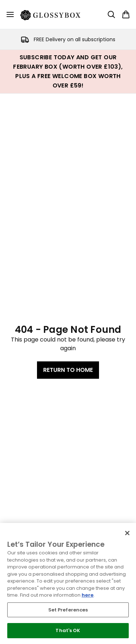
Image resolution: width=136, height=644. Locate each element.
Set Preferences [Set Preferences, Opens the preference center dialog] (68, 610)
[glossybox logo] (55, 14)
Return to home (68, 370)
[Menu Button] (10, 14)
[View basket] (126, 14)
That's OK (68, 630)
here (88, 595)
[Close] (127, 533)
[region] (68, 583)
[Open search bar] (111, 14)
